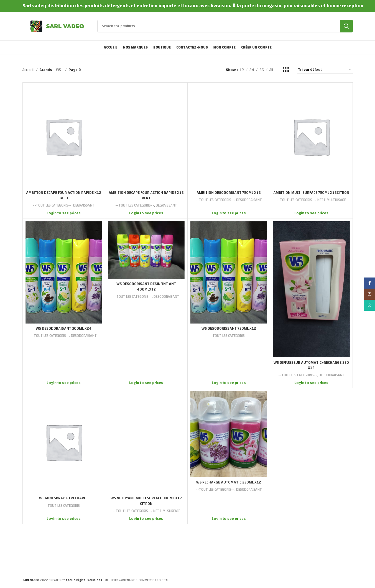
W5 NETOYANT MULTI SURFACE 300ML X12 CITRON (146, 501)
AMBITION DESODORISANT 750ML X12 (229, 193)
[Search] (225, 26)
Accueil (29, 70)
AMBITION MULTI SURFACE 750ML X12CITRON (311, 193)
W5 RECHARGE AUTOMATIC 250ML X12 (229, 482)
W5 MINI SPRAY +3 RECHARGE (64, 498)
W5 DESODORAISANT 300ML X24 (64, 329)
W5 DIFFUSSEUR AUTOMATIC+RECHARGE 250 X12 (311, 365)
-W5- (59, 70)
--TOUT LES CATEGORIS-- (52, 206)
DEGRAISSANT (84, 206)
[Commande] (325, 70)
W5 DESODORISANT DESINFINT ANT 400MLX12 (146, 287)
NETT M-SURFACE (167, 511)
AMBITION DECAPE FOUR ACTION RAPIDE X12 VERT (146, 195)
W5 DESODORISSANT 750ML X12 (229, 329)
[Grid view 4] (286, 70)
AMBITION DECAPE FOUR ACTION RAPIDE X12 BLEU (64, 195)
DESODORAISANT (249, 200)
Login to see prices (64, 213)
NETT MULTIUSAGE (331, 200)
